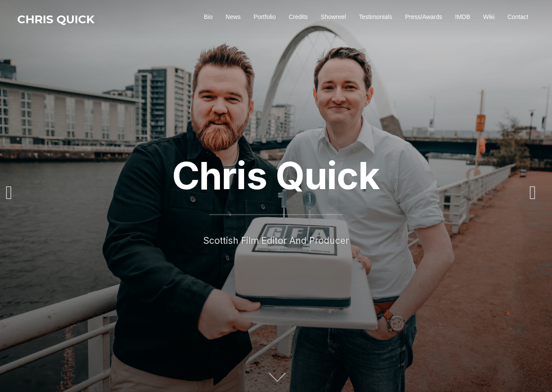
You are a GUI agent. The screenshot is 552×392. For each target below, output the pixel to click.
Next (538, 193)
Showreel (333, 17)
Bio (208, 17)
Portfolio (265, 17)
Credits (298, 17)
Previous (14, 193)
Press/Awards (423, 17)
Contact (518, 17)
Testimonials (375, 17)
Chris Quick (56, 19)
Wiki (489, 17)
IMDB (463, 17)
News (233, 17)
